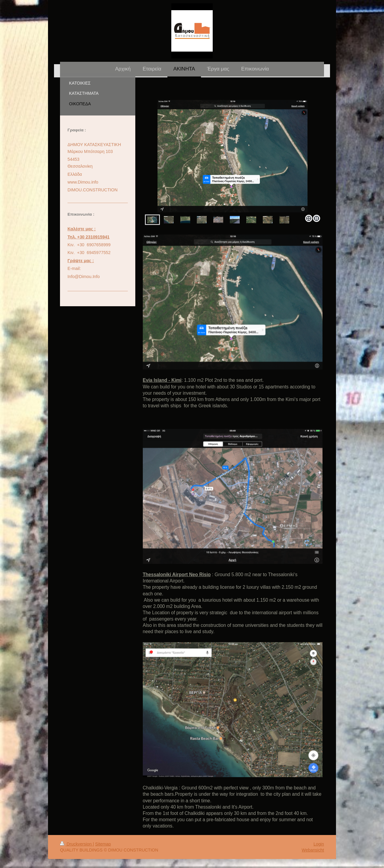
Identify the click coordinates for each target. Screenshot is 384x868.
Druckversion (76, 844)
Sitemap (103, 844)
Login (319, 844)
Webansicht (313, 850)
